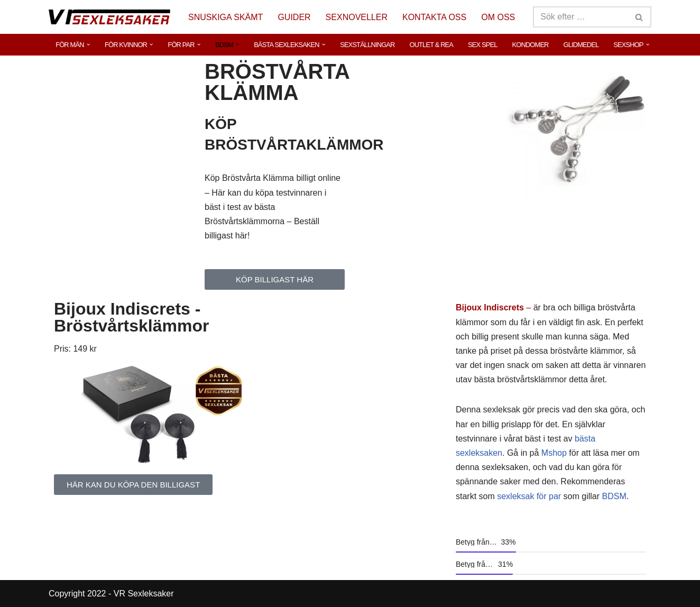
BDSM (614, 496)
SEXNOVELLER (357, 17)
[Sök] (580, 17)
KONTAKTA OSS (434, 17)
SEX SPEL (483, 45)
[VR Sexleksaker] (109, 17)
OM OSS (498, 17)
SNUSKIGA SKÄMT (225, 17)
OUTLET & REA (431, 45)
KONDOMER (531, 45)
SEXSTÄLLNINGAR (367, 45)
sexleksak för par (529, 496)
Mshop (554, 453)
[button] (88, 44)
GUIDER (294, 17)
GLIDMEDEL (581, 45)
